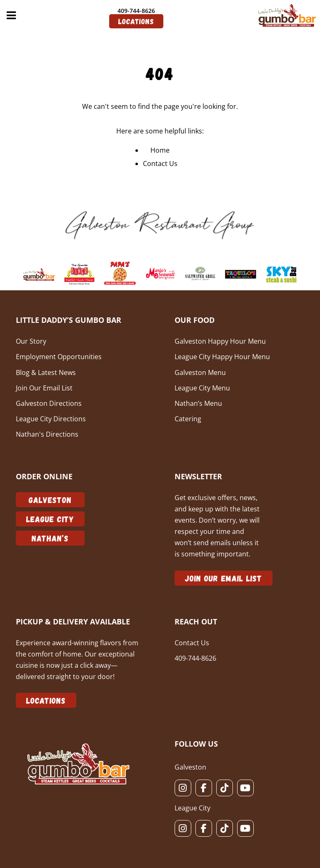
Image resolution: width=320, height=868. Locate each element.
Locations (136, 21)
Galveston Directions (49, 403)
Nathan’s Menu (198, 403)
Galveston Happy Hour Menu (220, 341)
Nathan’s (50, 538)
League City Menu (202, 388)
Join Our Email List (44, 388)
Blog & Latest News (46, 372)
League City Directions (51, 419)
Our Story (31, 341)
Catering (188, 419)
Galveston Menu (200, 372)
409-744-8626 (136, 11)
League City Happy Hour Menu (222, 357)
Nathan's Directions (47, 434)
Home (160, 150)
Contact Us (160, 164)
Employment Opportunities (59, 357)
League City (50, 519)
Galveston (50, 500)
